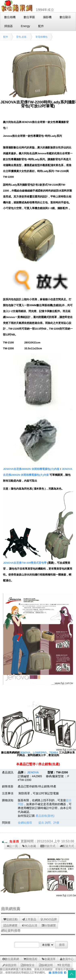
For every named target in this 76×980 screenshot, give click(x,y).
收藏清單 (49, 959)
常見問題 (64, 965)
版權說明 (46, 965)
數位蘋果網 (11, 959)
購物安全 (28, 965)
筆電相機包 (41, 37)
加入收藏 (29, 846)
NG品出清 (30, 925)
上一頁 (12, 846)
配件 (6, 37)
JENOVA (25, 753)
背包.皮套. (22, 37)
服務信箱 (56, 973)
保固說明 (9, 965)
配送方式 (67, 846)
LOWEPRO (40, 753)
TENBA (54, 753)
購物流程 (30, 959)
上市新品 (29, 919)
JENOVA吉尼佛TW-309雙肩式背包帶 (25, 563)
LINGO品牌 (49, 919)
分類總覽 (49, 925)
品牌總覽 (10, 925)
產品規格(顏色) (45, 816)
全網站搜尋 (25, 823)
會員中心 (67, 959)
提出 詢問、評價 (49, 823)
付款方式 (48, 846)
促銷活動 (11, 919)
